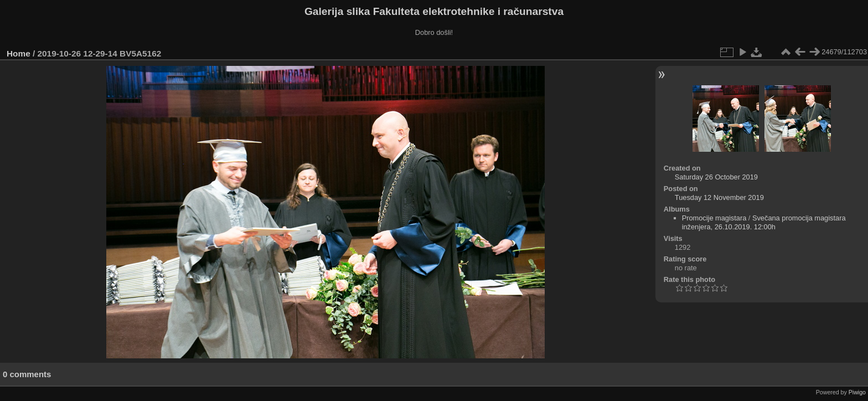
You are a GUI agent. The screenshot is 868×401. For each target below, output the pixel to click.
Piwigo (857, 392)
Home (19, 53)
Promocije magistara (714, 218)
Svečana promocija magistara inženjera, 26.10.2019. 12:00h (764, 222)
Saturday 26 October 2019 (716, 177)
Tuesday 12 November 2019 (719, 197)
